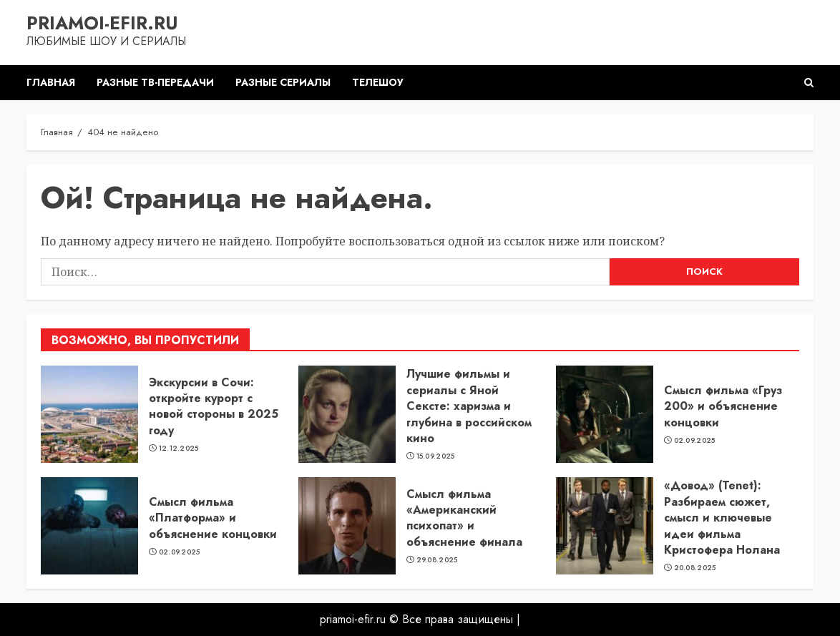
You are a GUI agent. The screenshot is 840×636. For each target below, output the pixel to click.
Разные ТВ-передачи (155, 82)
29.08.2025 (437, 560)
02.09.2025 (695, 441)
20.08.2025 (695, 568)
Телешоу (378, 82)
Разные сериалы (283, 82)
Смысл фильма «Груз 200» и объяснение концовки (723, 406)
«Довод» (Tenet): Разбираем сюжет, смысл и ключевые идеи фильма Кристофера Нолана (722, 518)
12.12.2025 (179, 449)
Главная (51, 82)
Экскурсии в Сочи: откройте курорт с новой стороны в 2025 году (214, 406)
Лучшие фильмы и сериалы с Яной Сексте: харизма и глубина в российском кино (469, 406)
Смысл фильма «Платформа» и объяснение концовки (213, 518)
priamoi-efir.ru (102, 23)
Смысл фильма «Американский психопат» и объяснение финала (464, 518)
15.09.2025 (436, 456)
